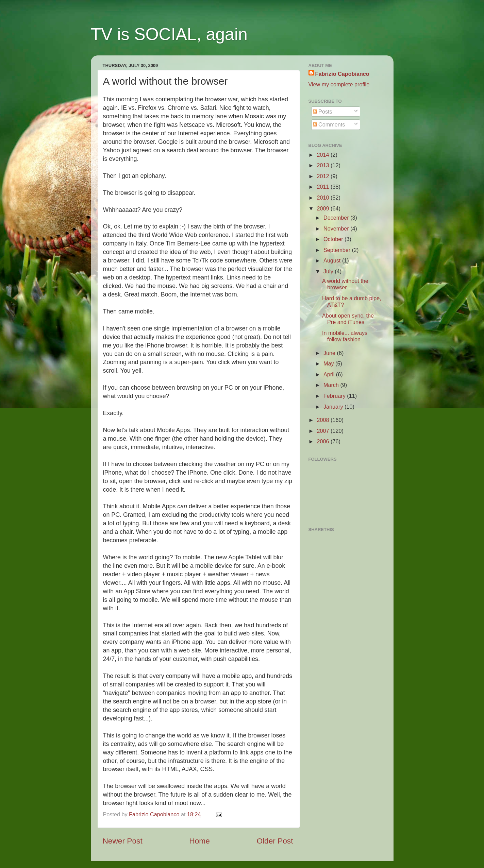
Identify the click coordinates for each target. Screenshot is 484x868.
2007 (324, 431)
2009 (324, 208)
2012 (324, 176)
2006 (324, 441)
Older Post (275, 841)
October (334, 239)
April (330, 374)
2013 (324, 165)
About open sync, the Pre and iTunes (348, 319)
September (338, 250)
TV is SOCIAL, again (169, 34)
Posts (323, 112)
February (335, 396)
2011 (324, 187)
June (330, 353)
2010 (324, 198)
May (329, 363)
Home (199, 841)
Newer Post (123, 841)
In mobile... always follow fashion (345, 336)
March (332, 385)
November (337, 228)
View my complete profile (339, 84)
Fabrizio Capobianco (155, 814)
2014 (324, 155)
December (337, 218)
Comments (329, 124)
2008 (324, 420)
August (333, 260)
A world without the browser (345, 284)
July (329, 271)
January (334, 407)
